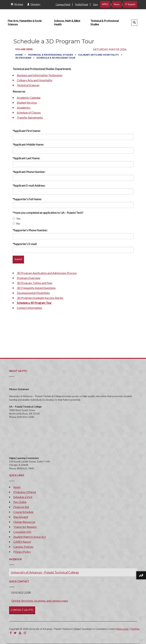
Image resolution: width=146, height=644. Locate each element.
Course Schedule (23, 512)
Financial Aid (21, 507)
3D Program (24, 58)
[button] (134, 23)
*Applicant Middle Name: (28, 144)
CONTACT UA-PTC (22, 610)
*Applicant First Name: (27, 131)
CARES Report (22, 542)
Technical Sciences (28, 85)
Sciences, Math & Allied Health (67, 23)
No (16, 223)
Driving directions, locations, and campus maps (40, 601)
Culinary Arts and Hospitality (99, 55)
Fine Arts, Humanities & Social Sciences (25, 23)
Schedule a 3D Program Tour (34, 303)
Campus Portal (63, 4)
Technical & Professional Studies (105, 23)
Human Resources (24, 522)
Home (19, 55)
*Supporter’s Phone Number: (30, 230)
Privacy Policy (22, 552)
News (117, 4)
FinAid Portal (82, 4)
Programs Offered (25, 492)
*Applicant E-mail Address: (29, 185)
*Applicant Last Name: (26, 158)
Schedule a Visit (23, 497)
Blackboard (21, 517)
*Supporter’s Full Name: (27, 199)
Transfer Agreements (30, 117)
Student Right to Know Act (30, 537)
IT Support (130, 4)
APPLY (105, 4)
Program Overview (29, 278)
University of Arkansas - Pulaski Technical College (45, 572)
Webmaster (122, 629)
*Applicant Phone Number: (29, 172)
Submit (18, 259)
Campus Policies (23, 547)
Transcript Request (25, 527)
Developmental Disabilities (33, 293)
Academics (24, 107)
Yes (17, 218)
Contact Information (29, 308)
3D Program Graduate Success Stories (40, 298)
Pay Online (20, 502)
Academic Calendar (29, 98)
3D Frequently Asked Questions (36, 288)
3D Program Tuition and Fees (35, 283)
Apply (17, 487)
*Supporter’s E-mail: (25, 244)
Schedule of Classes (29, 112)
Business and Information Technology (40, 75)
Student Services (27, 103)
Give (95, 4)
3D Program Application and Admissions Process (47, 273)
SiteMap (135, 629)
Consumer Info (22, 532)
